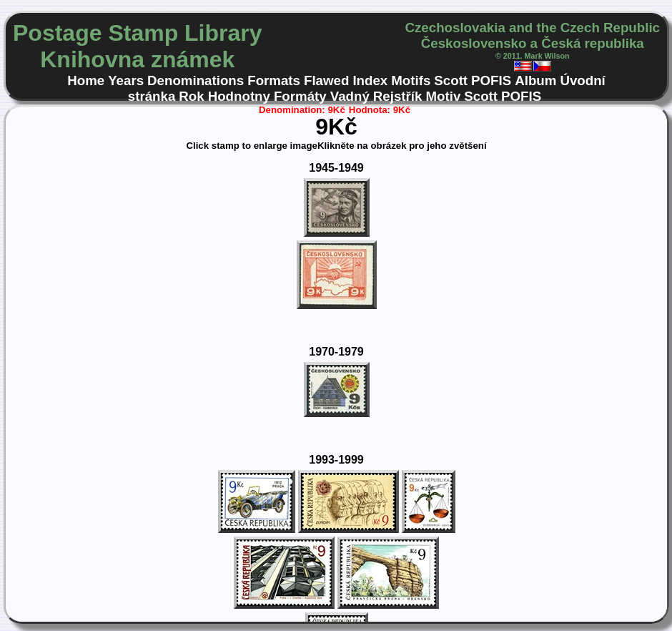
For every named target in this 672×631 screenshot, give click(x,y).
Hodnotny (239, 96)
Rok (191, 96)
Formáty (300, 96)
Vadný (350, 96)
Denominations (196, 80)
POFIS (491, 80)
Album (535, 80)
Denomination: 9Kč (302, 110)
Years (126, 80)
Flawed (326, 80)
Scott (451, 80)
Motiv (443, 96)
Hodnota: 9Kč (380, 110)
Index (370, 80)
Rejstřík (398, 96)
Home (86, 80)
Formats (274, 80)
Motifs (411, 80)
